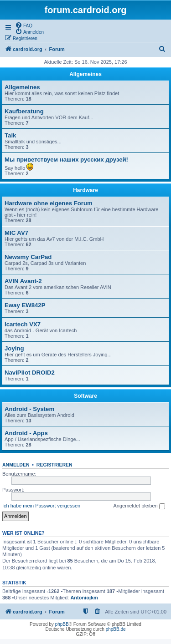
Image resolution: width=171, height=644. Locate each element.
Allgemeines (85, 74)
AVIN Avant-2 (23, 281)
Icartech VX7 (23, 324)
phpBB (62, 624)
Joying (14, 348)
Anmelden (16, 465)
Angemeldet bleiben (139, 506)
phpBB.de (116, 629)
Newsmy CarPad (28, 257)
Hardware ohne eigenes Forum (49, 203)
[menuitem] (24, 25)
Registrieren (54, 465)
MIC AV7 (16, 233)
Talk (10, 135)
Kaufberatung (24, 111)
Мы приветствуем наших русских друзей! (66, 160)
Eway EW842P (25, 305)
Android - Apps (26, 433)
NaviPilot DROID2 (30, 373)
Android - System (29, 409)
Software (85, 396)
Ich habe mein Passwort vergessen (41, 506)
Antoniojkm (84, 598)
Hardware (85, 190)
